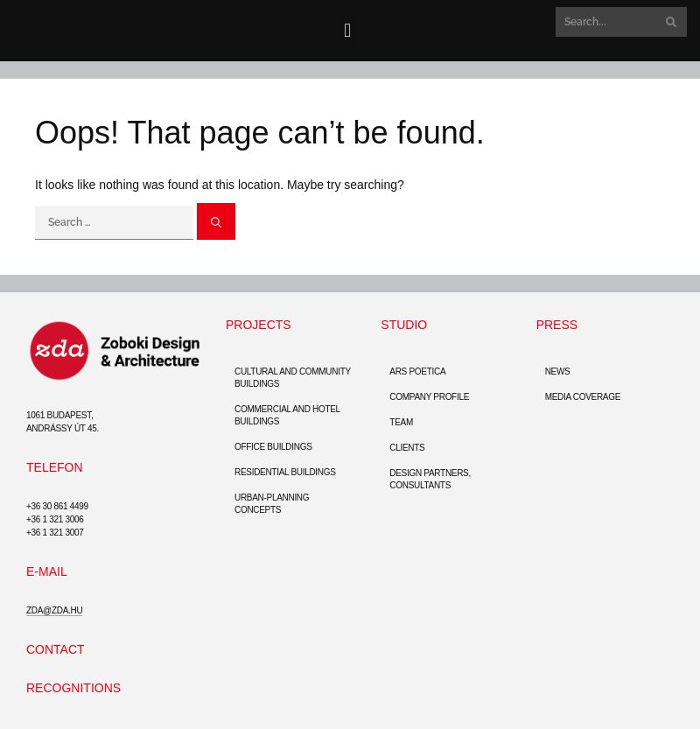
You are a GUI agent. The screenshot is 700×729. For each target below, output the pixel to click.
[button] (348, 31)
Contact (56, 649)
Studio (404, 325)
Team (401, 422)
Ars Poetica (417, 372)
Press (557, 325)
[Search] (669, 22)
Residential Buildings (285, 472)
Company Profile (429, 397)
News (558, 372)
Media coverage (583, 397)
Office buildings (273, 447)
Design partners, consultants (430, 479)
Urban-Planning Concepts (272, 504)
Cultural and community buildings (293, 378)
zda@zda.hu (54, 610)
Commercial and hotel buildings (287, 415)
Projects (259, 325)
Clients (407, 448)
